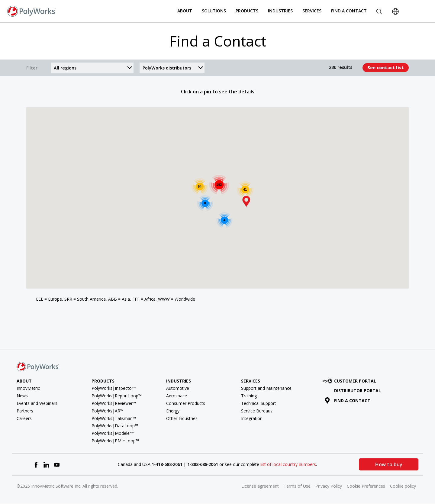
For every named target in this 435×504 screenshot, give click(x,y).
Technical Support (259, 403)
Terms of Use (297, 486)
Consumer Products (186, 403)
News (22, 396)
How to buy (389, 464)
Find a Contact (349, 11)
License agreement (260, 486)
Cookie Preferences (366, 486)
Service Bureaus (257, 411)
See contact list (386, 68)
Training (249, 396)
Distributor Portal (358, 391)
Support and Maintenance (266, 388)
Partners (25, 411)
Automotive (178, 388)
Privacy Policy (329, 486)
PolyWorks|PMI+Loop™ (115, 441)
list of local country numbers (288, 464)
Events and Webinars (37, 403)
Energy (173, 411)
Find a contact (348, 401)
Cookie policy (403, 486)
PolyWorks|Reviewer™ (114, 403)
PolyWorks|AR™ (108, 411)
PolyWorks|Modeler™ (113, 433)
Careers (24, 418)
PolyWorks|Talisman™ (114, 418)
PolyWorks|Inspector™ (114, 388)
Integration (252, 418)
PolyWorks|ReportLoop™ (117, 396)
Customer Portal (350, 381)
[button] (246, 201)
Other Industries (182, 418)
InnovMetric (28, 388)
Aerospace (177, 396)
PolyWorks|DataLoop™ (115, 426)
